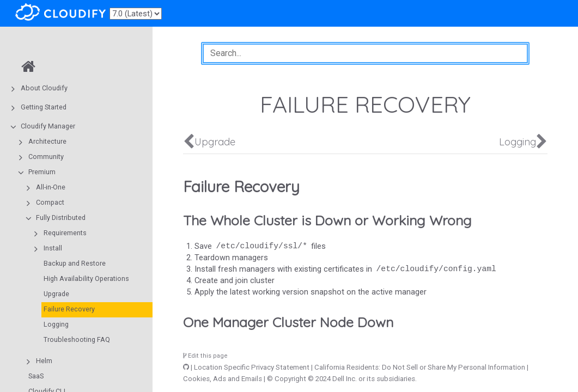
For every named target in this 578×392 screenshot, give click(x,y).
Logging (56, 324)
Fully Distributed (61, 218)
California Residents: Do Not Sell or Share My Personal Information (420, 367)
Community (46, 157)
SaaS (36, 376)
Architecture (47, 141)
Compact (50, 202)
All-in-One (51, 187)
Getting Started (44, 107)
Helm (44, 361)
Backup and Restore (75, 263)
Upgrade (56, 294)
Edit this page (205, 356)
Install (53, 248)
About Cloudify (44, 88)
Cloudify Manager (48, 126)
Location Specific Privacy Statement (252, 367)
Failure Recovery (69, 309)
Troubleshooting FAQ (77, 339)
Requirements (65, 233)
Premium (42, 172)
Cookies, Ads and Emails (223, 379)
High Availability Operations (86, 278)
